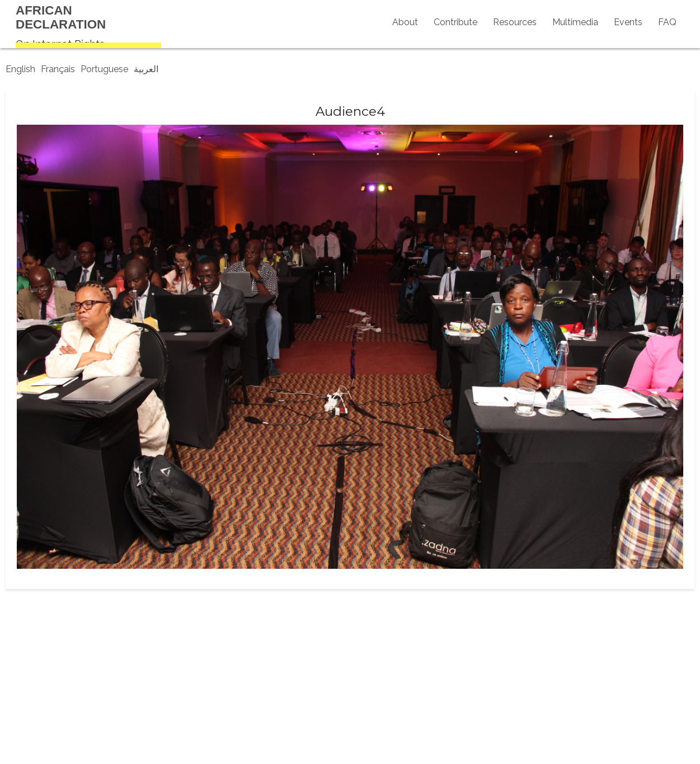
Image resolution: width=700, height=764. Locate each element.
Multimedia (575, 22)
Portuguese (104, 69)
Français (58, 69)
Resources (515, 22)
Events (628, 22)
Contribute (455, 22)
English (20, 69)
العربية (146, 69)
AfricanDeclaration (61, 17)
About (405, 22)
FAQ (667, 22)
